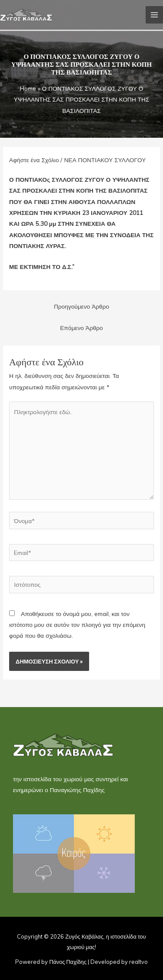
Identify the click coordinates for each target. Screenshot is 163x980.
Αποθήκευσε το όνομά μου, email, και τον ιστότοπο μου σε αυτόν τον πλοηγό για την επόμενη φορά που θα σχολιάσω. (77, 625)
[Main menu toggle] (155, 15)
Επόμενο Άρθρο (81, 328)
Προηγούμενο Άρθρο (81, 306)
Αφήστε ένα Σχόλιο (34, 160)
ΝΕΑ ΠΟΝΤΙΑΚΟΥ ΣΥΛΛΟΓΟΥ (105, 160)
